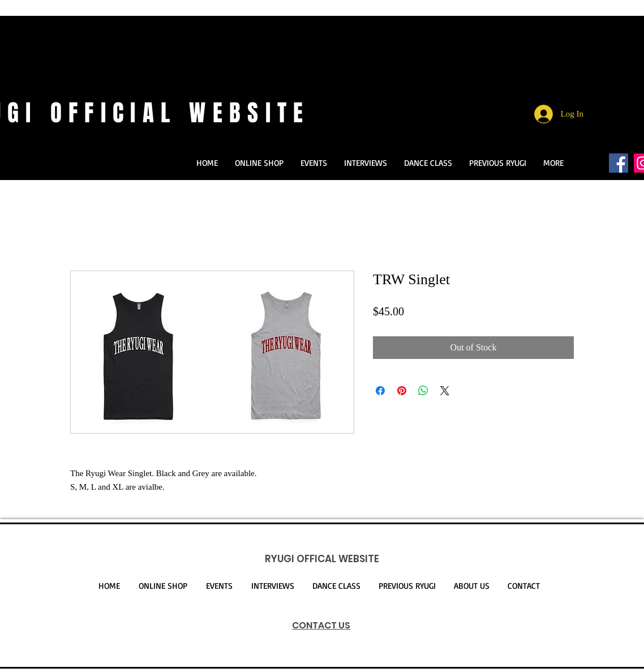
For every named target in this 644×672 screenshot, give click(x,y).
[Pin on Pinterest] (402, 391)
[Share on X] (445, 391)
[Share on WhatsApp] (423, 391)
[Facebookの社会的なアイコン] (619, 163)
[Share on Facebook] (380, 391)
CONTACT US (321, 625)
